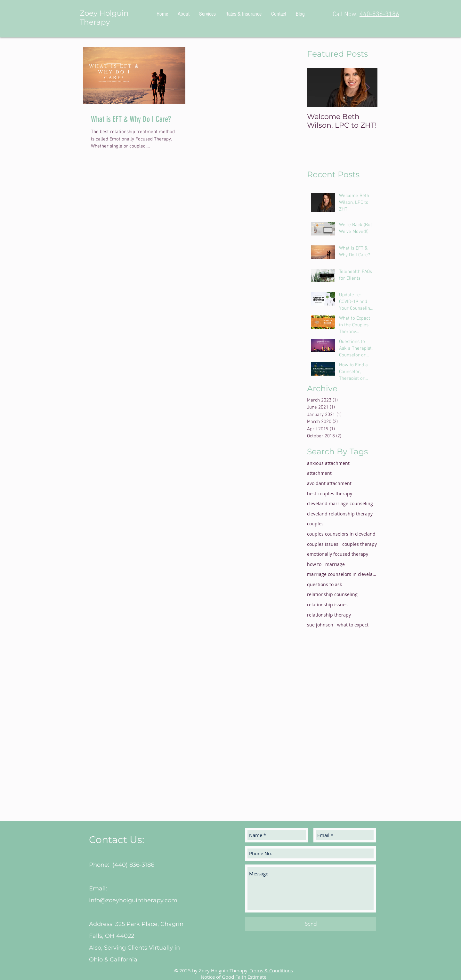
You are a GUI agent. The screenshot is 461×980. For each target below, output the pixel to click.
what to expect (353, 625)
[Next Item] (367, 88)
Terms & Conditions (271, 970)
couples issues (323, 544)
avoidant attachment (329, 483)
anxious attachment (328, 463)
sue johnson (320, 625)
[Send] (311, 924)
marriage (335, 564)
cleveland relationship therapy (340, 514)
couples (315, 524)
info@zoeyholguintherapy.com (133, 900)
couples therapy (360, 544)
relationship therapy (329, 615)
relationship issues (327, 605)
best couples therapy (330, 494)
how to (314, 564)
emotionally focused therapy (338, 554)
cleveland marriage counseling (340, 503)
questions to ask (324, 584)
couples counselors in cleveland (341, 534)
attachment (319, 473)
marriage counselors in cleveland (342, 574)
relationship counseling (332, 594)
